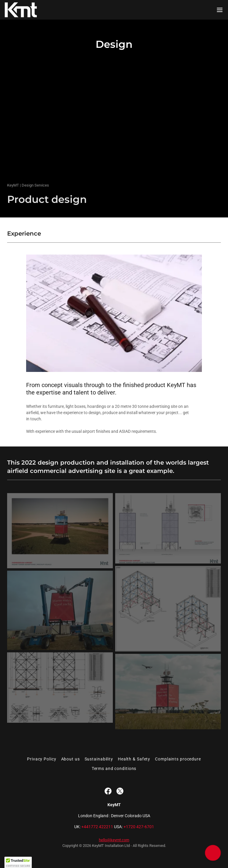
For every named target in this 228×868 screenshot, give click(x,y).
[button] (220, 10)
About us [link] (71, 759)
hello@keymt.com (114, 840)
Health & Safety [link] (134, 759)
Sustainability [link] (99, 759)
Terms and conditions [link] (114, 768)
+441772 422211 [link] (97, 827)
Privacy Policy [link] (42, 759)
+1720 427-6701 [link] (139, 827)
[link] (21, 10)
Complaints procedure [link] (178, 759)
